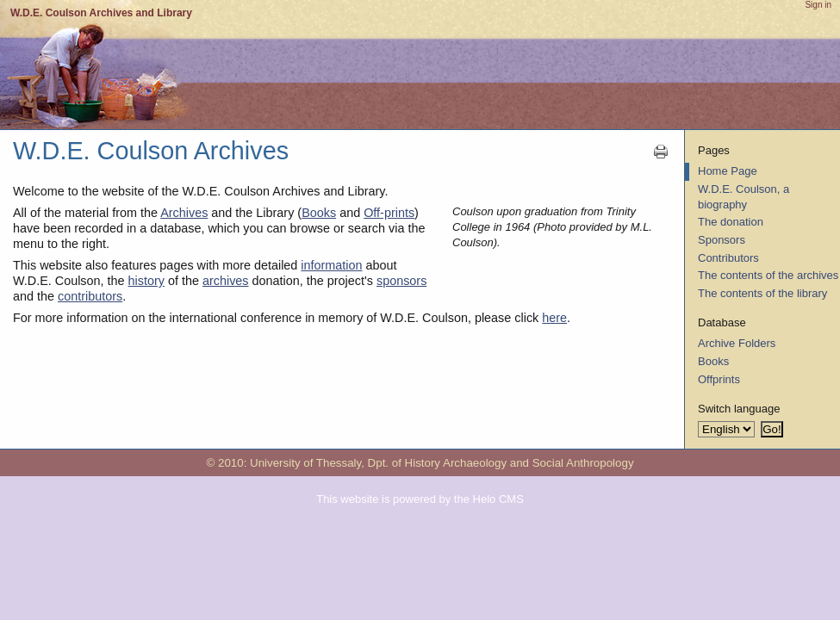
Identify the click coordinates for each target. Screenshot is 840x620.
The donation (731, 222)
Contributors (728, 258)
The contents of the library (762, 293)
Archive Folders (737, 343)
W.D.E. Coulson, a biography (744, 197)
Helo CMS (498, 499)
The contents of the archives (768, 275)
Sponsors (722, 240)
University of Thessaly (305, 463)
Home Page (728, 171)
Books (319, 213)
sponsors (401, 281)
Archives (184, 213)
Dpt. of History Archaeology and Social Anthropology (501, 463)
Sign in (818, 5)
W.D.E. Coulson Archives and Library (101, 13)
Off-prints (389, 213)
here (554, 318)
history (146, 281)
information (331, 265)
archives (226, 281)
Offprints (719, 379)
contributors (90, 296)
